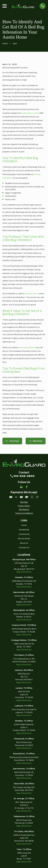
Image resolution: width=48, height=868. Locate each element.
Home (24, 525)
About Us (24, 543)
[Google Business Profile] (21, 487)
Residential (24, 530)
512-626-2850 (24, 476)
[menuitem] (24, 502)
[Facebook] (27, 487)
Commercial (24, 534)
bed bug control (31, 294)
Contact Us (24, 547)
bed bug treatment (27, 347)
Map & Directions (24, 572)
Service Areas (24, 538)
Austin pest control (30, 113)
